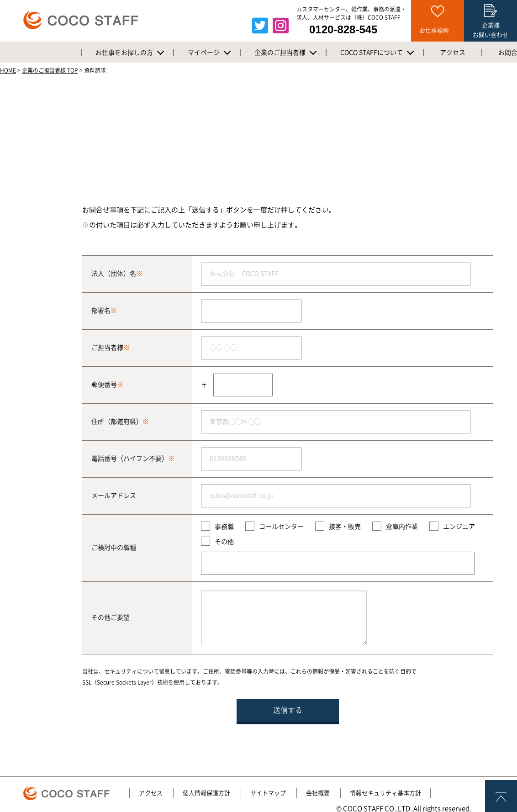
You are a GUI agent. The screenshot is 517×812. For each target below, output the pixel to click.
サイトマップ (268, 793)
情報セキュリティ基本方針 (385, 793)
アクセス (151, 793)
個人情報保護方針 (206, 793)
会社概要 (318, 793)
